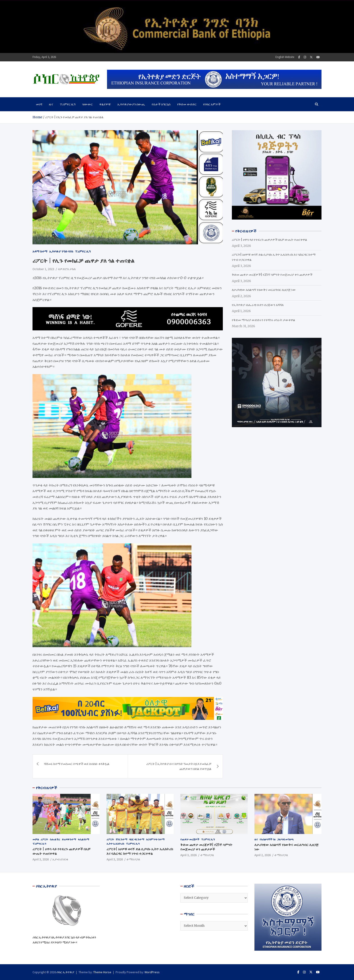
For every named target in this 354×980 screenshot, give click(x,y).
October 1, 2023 (43, 269)
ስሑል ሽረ (55, 839)
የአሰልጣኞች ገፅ (268, 839)
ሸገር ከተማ (122, 839)
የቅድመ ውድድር (187, 104)
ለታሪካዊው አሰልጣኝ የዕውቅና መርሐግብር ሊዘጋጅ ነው (264, 290)
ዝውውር (87, 104)
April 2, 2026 (263, 855)
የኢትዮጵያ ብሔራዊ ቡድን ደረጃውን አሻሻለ (258, 305)
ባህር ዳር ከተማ (137, 839)
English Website (285, 57)
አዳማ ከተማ (40, 251)
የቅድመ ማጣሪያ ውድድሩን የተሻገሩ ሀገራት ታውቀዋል (263, 320)
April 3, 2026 (41, 859)
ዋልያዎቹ (105, 104)
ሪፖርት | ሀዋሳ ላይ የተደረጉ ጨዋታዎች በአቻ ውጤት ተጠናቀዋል (269, 240)
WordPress (152, 972)
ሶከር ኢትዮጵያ (65, 972)
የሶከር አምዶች (212, 104)
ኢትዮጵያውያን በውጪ (131, 104)
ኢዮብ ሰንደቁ (60, 859)
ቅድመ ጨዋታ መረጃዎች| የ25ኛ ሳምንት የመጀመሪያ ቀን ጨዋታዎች (272, 275)
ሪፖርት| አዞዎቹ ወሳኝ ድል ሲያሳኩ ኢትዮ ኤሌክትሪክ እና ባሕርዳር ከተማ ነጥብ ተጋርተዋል (140, 851)
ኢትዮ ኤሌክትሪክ (115, 844)
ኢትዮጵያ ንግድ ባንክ (61, 251)
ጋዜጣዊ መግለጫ (285, 839)
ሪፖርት (44, 839)
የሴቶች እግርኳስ (161, 104)
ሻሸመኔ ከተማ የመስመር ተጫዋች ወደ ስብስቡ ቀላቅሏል (77, 764)
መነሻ (39, 104)
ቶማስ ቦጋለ (133, 859)
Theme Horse (102, 972)
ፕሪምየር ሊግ (68, 104)
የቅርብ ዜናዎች (47, 788)
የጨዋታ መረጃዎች (190, 839)
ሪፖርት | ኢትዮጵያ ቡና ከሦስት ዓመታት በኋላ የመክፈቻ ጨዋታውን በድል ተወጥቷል (179, 766)
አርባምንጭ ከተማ (155, 839)
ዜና (51, 104)
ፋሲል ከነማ (84, 839)
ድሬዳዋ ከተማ (69, 839)
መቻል (36, 839)
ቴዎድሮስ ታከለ (67, 269)
